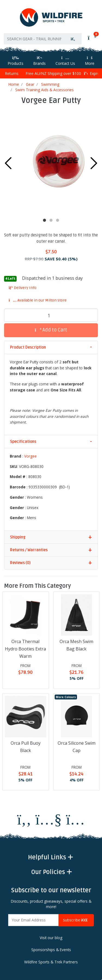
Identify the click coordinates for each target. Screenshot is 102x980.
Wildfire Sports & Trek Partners (51, 962)
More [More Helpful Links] (90, 61)
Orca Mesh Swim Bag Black (76, 645)
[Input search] (34, 39)
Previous (8, 163)
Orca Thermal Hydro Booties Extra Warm (25, 649)
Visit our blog (51, 938)
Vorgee (30, 456)
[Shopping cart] (92, 38)
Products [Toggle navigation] (16, 61)
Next (94, 163)
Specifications (23, 442)
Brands (39, 61)
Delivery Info (23, 288)
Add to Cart (51, 330)
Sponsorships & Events (51, 950)
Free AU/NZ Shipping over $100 (51, 73)
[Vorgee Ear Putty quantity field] (51, 315)
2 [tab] (51, 220)
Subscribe (76, 920)
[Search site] (73, 39)
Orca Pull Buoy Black (26, 747)
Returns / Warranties (29, 550)
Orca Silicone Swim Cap (77, 747)
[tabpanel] (51, 162)
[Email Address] (33, 920)
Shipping (18, 537)
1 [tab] (45, 220)
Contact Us (65, 61)
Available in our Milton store (38, 300)
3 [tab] (58, 220)
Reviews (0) (20, 563)
